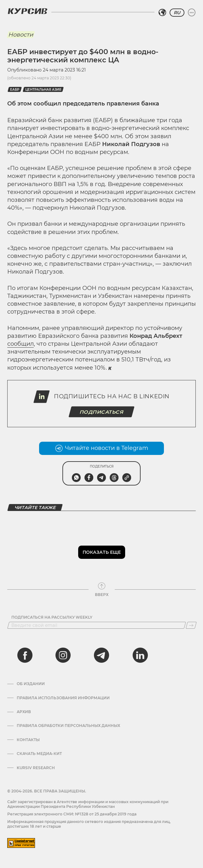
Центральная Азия (43, 90)
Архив (24, 712)
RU (177, 13)
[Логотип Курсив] (27, 11)
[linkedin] (140, 655)
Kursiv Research (36, 768)
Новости (21, 35)
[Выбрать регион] (162, 13)
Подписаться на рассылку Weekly (52, 617)
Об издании (31, 684)
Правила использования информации (63, 698)
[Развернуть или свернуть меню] (192, 13)
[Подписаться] (191, 625)
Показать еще (102, 552)
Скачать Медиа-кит (39, 754)
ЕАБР (15, 90)
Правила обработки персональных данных (68, 726)
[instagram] (63, 655)
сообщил (20, 344)
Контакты (28, 740)
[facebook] (25, 655)
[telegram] (101, 655)
